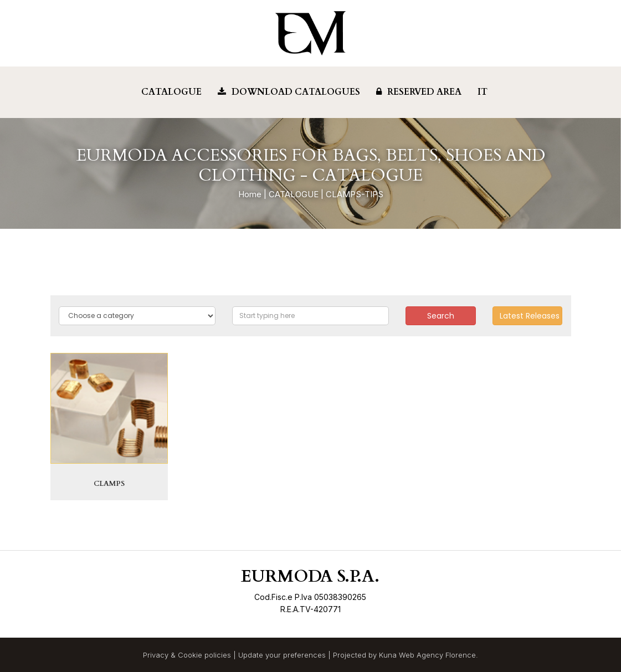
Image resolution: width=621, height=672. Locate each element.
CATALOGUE (294, 194)
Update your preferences (282, 655)
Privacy (156, 655)
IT (483, 92)
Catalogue (171, 92)
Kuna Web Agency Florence (427, 655)
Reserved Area (419, 92)
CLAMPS (109, 484)
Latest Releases (530, 316)
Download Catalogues (289, 92)
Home (250, 194)
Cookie (190, 655)
